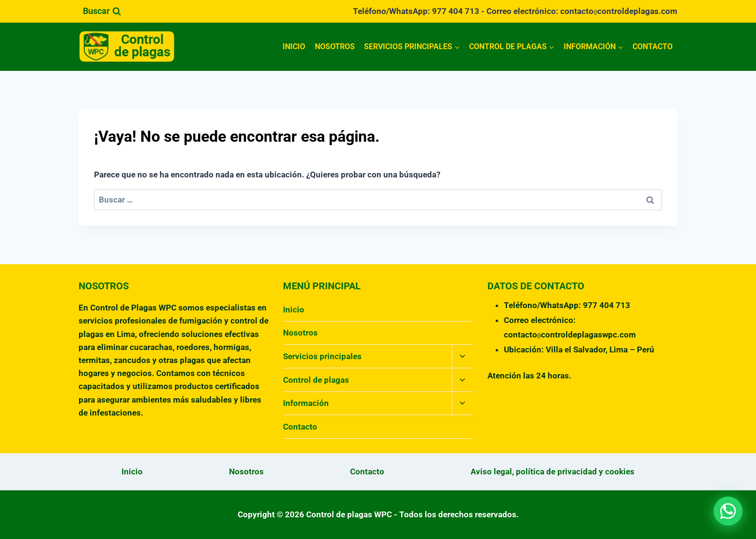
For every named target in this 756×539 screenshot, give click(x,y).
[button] (728, 511)
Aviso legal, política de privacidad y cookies (553, 472)
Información (306, 403)
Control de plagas (316, 380)
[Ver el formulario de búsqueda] (102, 11)
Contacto (653, 47)
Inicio (294, 47)
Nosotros (335, 47)
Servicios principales (322, 356)
